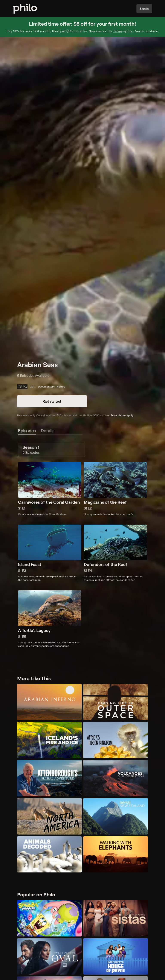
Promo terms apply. (122, 415)
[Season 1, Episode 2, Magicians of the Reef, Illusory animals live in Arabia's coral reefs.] (115, 489)
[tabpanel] (82, 545)
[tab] (27, 431)
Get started (52, 401)
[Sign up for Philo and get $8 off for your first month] (82, 27)
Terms (118, 31)
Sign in (144, 9)
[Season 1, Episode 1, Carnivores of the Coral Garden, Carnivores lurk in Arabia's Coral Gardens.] (50, 489)
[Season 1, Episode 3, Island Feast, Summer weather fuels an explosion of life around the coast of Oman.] (50, 553)
